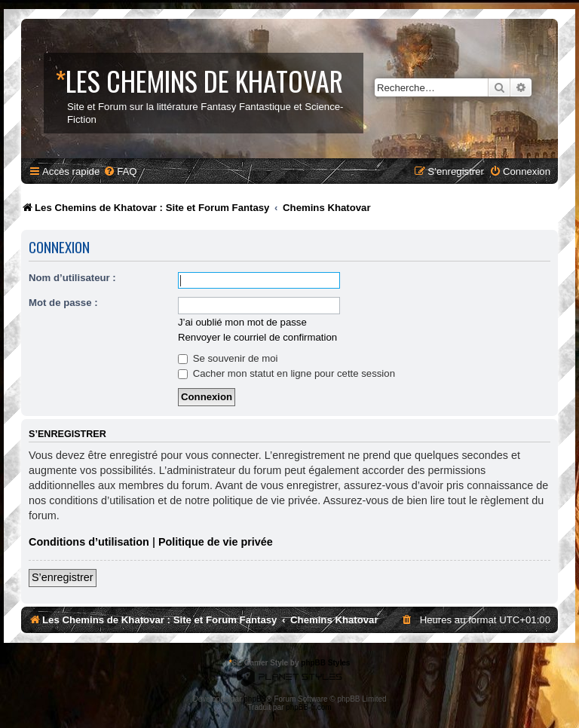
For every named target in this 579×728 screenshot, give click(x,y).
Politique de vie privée (216, 542)
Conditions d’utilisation (89, 542)
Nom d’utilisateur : (72, 278)
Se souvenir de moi (228, 358)
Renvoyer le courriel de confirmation (257, 337)
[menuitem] (120, 171)
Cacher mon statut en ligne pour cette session (286, 373)
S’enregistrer (63, 577)
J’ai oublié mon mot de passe (242, 322)
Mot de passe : (63, 303)
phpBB (255, 699)
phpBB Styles (325, 663)
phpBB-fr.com (309, 707)
